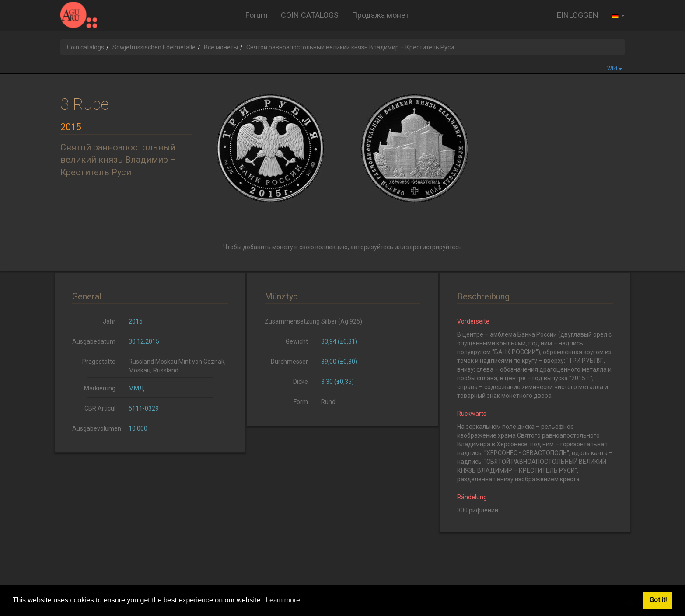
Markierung (100, 388)
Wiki (615, 69)
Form (301, 402)
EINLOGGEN (578, 15)
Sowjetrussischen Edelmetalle (154, 47)
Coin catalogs (86, 47)
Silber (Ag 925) (342, 321)
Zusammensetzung (290, 321)
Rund (328, 402)
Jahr (109, 321)
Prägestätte (99, 362)
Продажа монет (380, 15)
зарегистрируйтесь (434, 247)
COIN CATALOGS (310, 15)
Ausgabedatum (94, 341)
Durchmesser (289, 362)
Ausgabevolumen (97, 428)
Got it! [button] (658, 600)
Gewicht (297, 341)
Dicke (301, 382)
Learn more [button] (283, 600)
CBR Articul (100, 408)
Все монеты (221, 47)
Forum (257, 15)
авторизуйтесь (372, 247)
